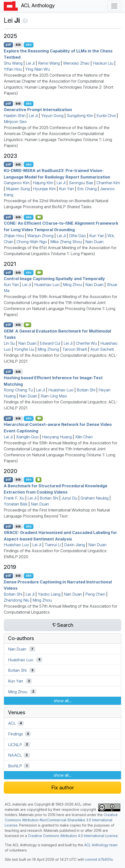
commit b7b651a (99, 859)
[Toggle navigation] (114, 6)
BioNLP (15, 766)
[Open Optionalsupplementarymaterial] (39, 480)
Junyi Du (69, 498)
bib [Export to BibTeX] (18, 45)
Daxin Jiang (74, 545)
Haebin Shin (15, 116)
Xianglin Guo (27, 437)
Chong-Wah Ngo (32, 242)
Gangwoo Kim (17, 183)
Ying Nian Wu (37, 69)
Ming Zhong (48, 349)
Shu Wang (13, 63)
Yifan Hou (13, 69)
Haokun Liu (103, 63)
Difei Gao (77, 236)
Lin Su (9, 343)
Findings (15, 734)
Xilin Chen (84, 437)
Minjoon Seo (15, 122)
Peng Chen (95, 594)
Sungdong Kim (80, 116)
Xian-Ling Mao (54, 396)
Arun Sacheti (102, 349)
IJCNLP (15, 744)
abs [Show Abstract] (29, 45)
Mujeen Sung (18, 189)
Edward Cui (50, 343)
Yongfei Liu (24, 349)
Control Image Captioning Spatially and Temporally (54, 279)
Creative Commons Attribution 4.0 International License (73, 836)
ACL (12, 723)
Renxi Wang (49, 63)
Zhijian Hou (14, 236)
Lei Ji (30, 63)
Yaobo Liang (49, 594)
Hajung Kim (43, 183)
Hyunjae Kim (44, 189)
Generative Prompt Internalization (38, 110)
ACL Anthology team (101, 845)
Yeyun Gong (52, 116)
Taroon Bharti (75, 349)
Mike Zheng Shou (66, 242)
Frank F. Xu (14, 498)
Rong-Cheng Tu (18, 390)
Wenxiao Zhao (76, 63)
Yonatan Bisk (16, 504)
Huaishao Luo (47, 285)
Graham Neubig (94, 498)
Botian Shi (86, 390)
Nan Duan (94, 242)
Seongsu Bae (81, 183)
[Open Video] (39, 217)
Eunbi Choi (106, 116)
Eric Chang (87, 189)
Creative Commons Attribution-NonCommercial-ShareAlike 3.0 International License (61, 820)
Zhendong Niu (16, 600)
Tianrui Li (53, 545)
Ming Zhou (72, 285)
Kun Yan (66, 189)
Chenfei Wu (86, 343)
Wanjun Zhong (40, 236)
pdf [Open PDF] (8, 45)
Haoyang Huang (57, 437)
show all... (63, 701)
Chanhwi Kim (108, 183)
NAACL (15, 755)
